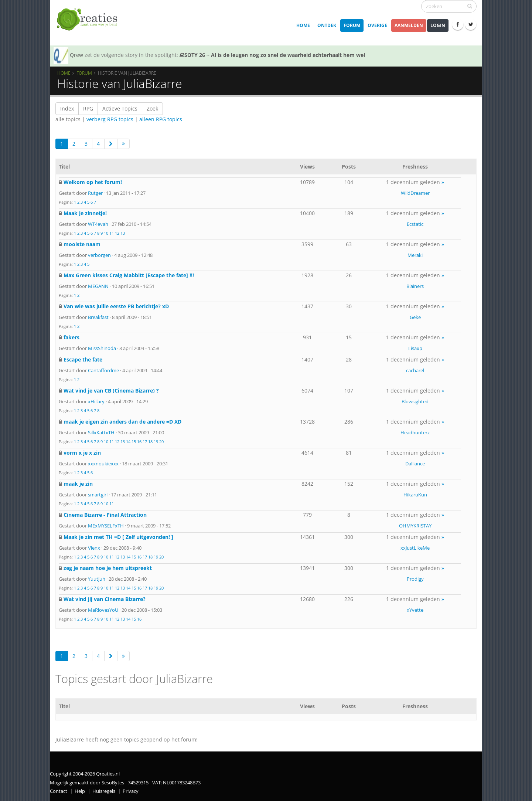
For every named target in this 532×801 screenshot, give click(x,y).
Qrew (76, 55)
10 (106, 233)
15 (134, 442)
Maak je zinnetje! (85, 213)
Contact (59, 791)
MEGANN (98, 286)
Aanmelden (409, 25)
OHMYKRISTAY (415, 526)
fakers (71, 337)
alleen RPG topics (161, 119)
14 (128, 442)
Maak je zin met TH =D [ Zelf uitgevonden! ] (118, 537)
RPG (88, 108)
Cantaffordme (103, 370)
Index (67, 108)
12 (117, 233)
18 (150, 442)
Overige (377, 25)
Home (303, 25)
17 (145, 442)
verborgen (99, 255)
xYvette (415, 610)
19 (156, 442)
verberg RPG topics (110, 119)
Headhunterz (415, 432)
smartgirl (98, 495)
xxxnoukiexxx (103, 464)
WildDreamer (415, 193)
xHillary (96, 401)
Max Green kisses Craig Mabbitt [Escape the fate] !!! (129, 275)
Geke (415, 317)
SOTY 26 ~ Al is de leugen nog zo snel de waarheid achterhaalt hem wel (272, 55)
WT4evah (98, 224)
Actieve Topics (120, 108)
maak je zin (78, 484)
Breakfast (98, 317)
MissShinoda (102, 348)
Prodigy (415, 579)
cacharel (415, 370)
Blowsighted (415, 401)
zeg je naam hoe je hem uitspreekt (108, 568)
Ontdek (327, 25)
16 (139, 442)
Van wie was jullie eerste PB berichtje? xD (116, 306)
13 (123, 233)
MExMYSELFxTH (106, 526)
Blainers (415, 286)
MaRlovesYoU (103, 610)
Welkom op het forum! (93, 182)
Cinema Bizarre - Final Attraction (105, 515)
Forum (352, 25)
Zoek (152, 108)
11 (112, 233)
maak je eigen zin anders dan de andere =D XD (122, 422)
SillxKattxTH (101, 432)
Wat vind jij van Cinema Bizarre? (105, 599)
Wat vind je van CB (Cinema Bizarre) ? (111, 391)
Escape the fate (83, 359)
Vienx (94, 548)
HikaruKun (415, 495)
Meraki (415, 255)
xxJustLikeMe (415, 548)
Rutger (95, 193)
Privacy (131, 791)
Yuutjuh (97, 579)
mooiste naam (82, 244)
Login (438, 25)
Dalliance (415, 464)
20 (161, 442)
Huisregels (104, 791)
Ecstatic (415, 224)
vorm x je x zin (82, 453)
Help (80, 791)
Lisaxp (415, 348)
